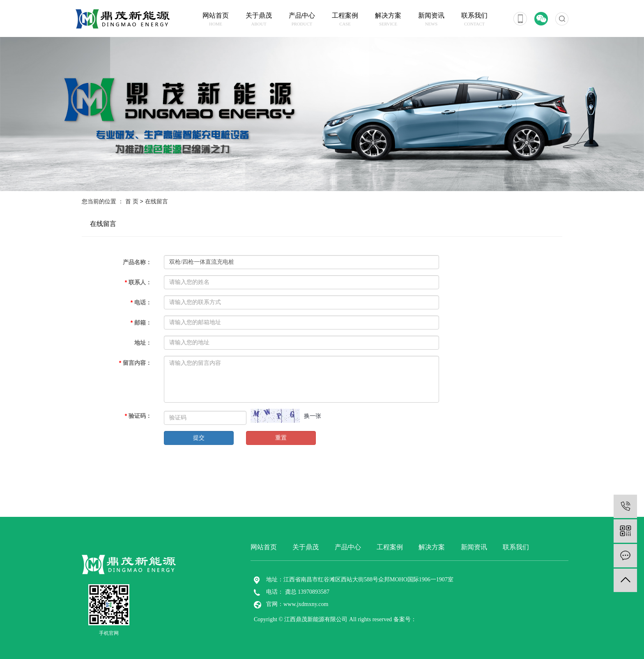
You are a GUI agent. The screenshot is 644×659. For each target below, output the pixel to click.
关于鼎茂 (259, 20)
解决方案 (388, 20)
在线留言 (103, 224)
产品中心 (302, 20)
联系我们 (475, 20)
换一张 (313, 416)
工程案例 (345, 20)
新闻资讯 (431, 20)
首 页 (132, 201)
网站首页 (216, 20)
